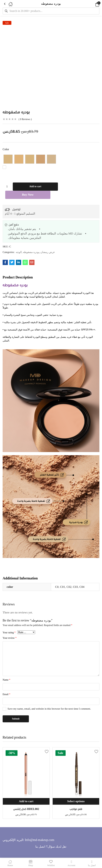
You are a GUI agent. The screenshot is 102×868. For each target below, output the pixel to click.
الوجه (19, 252)
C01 (62, 587)
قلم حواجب (76, 809)
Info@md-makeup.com (40, 840)
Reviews (25, 119)
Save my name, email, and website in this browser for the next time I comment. (49, 709)
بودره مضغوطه (31, 252)
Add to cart (35, 187)
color (6, 149)
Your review (10, 638)
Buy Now (28, 195)
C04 (82, 587)
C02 (69, 587)
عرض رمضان (48, 252)
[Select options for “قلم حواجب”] (76, 802)
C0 (57, 587)
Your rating (9, 633)
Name (6, 680)
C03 (75, 587)
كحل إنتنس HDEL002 (26, 809)
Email (6, 695)
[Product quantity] (7, 187)
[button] (92, 4)
